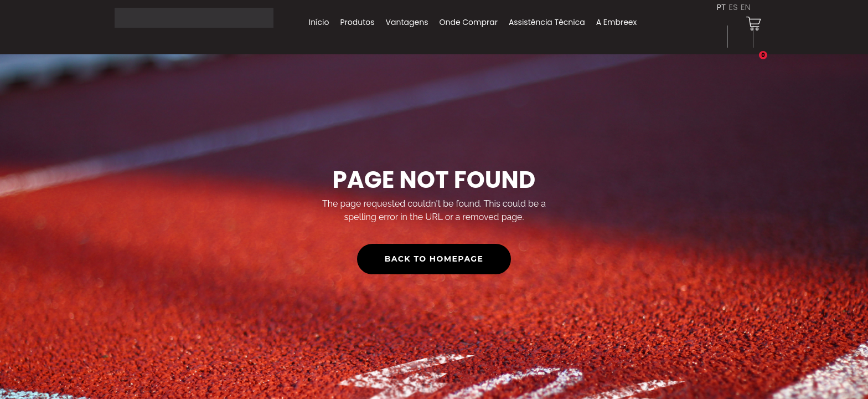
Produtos (358, 22)
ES (733, 7)
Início (319, 22)
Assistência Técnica (547, 22)
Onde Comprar (468, 22)
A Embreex (617, 22)
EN (746, 7)
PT (721, 7)
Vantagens (407, 22)
